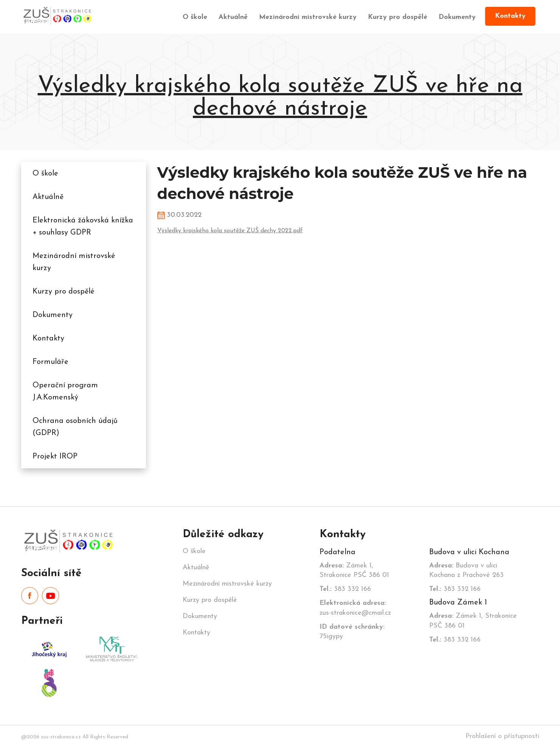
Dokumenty (457, 17)
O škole (195, 17)
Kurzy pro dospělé (398, 17)
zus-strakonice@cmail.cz (355, 608)
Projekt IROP (55, 457)
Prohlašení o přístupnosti (502, 736)
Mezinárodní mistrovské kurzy (308, 17)
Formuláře (50, 362)
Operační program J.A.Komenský (65, 392)
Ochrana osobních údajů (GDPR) (75, 427)
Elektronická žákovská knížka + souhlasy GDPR (83, 227)
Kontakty (510, 16)
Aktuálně (233, 17)
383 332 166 (345, 589)
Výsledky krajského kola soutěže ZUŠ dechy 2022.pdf (230, 231)
